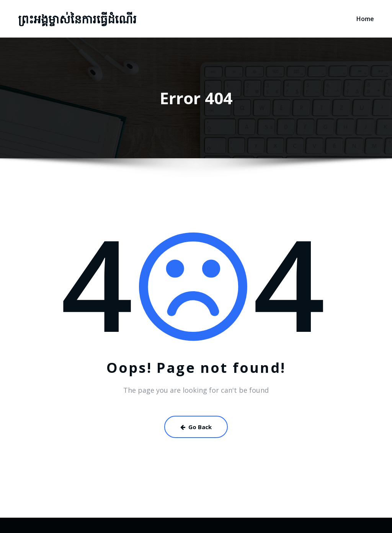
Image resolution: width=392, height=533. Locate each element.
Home (365, 19)
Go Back (196, 427)
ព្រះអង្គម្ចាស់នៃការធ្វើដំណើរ (77, 19)
